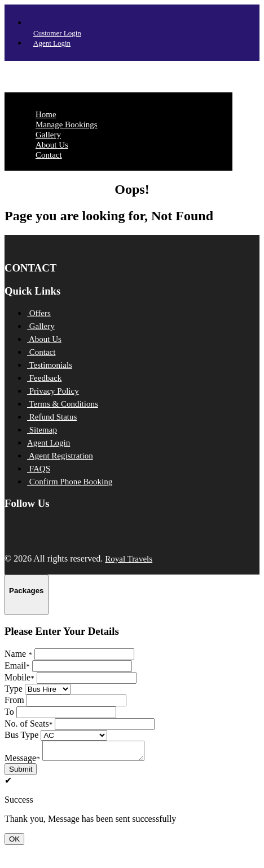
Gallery (48, 135)
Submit (21, 773)
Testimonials (50, 365)
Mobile (19, 677)
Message (22, 761)
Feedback (44, 378)
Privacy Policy (53, 391)
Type (14, 689)
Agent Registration (60, 456)
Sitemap (42, 430)
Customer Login (57, 33)
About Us (52, 145)
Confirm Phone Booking (70, 482)
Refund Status (52, 417)
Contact (49, 155)
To (9, 712)
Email (17, 666)
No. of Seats (28, 724)
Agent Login (52, 43)
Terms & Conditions (63, 404)
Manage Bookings (67, 124)
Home (46, 114)
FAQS (39, 469)
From (14, 700)
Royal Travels (129, 559)
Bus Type (21, 735)
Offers (39, 313)
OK (14, 842)
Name (18, 654)
